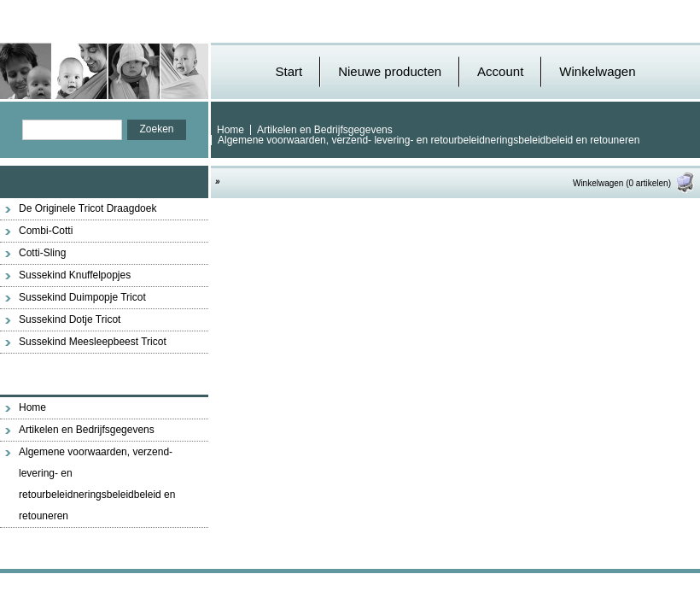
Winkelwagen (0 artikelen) (634, 183)
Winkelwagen (597, 71)
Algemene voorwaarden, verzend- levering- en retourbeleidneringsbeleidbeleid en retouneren (429, 140)
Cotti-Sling (42, 253)
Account (500, 71)
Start (289, 71)
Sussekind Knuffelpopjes (75, 275)
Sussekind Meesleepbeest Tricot (93, 342)
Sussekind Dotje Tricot (70, 319)
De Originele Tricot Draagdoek (87, 208)
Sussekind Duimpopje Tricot (82, 297)
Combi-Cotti (46, 231)
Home (230, 130)
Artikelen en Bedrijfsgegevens (325, 130)
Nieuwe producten (390, 71)
